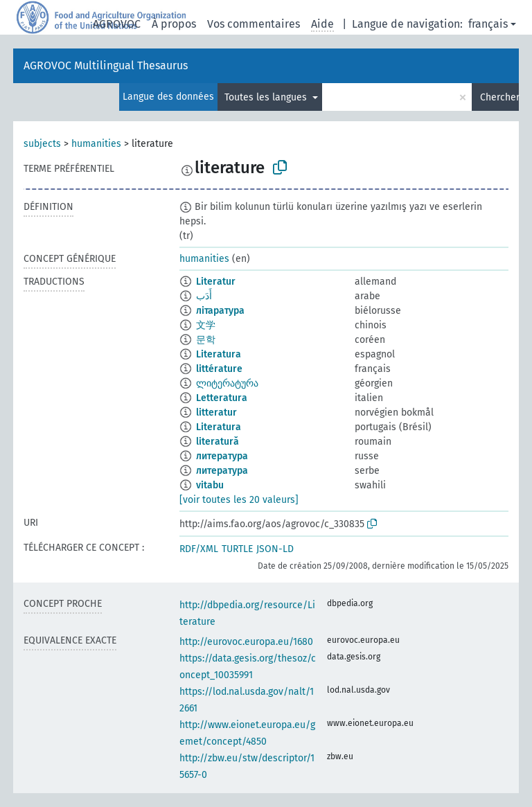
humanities (96, 144)
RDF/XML (199, 549)
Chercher (499, 97)
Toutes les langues (267, 97)
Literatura (219, 354)
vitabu (210, 485)
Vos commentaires (254, 24)
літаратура (220, 311)
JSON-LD (275, 549)
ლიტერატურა (227, 383)
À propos (174, 24)
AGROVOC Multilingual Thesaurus (106, 65)
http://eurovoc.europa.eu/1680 (246, 642)
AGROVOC (117, 24)
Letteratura (222, 398)
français (488, 24)
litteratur (216, 413)
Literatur (216, 282)
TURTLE (237, 549)
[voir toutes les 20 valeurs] (239, 500)
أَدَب (204, 296)
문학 (206, 340)
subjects (42, 144)
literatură (218, 442)
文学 (206, 325)
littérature (219, 369)
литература (222, 456)
